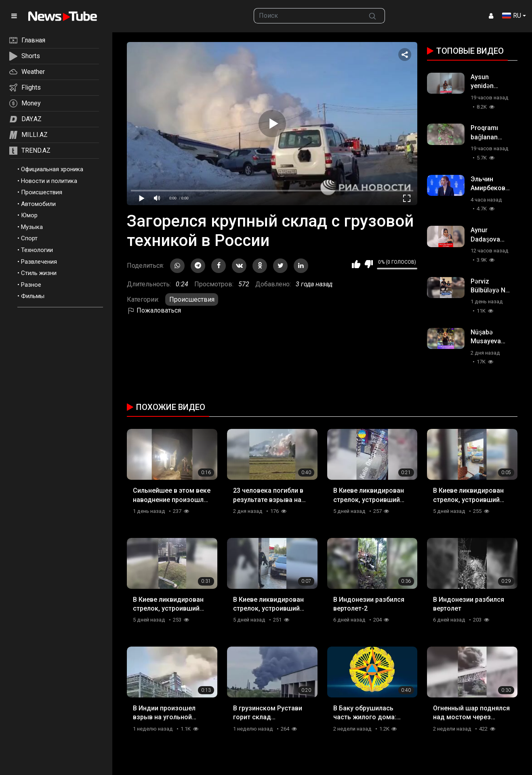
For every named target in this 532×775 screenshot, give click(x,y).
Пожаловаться (154, 310)
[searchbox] (307, 16)
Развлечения (39, 262)
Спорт (29, 238)
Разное (31, 285)
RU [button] (512, 16)
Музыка (32, 227)
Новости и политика (49, 181)
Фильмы (33, 296)
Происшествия (42, 192)
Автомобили (38, 204)
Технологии (37, 250)
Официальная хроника (52, 169)
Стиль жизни (39, 273)
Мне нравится (356, 264)
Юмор (29, 215)
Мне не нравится (369, 264)
